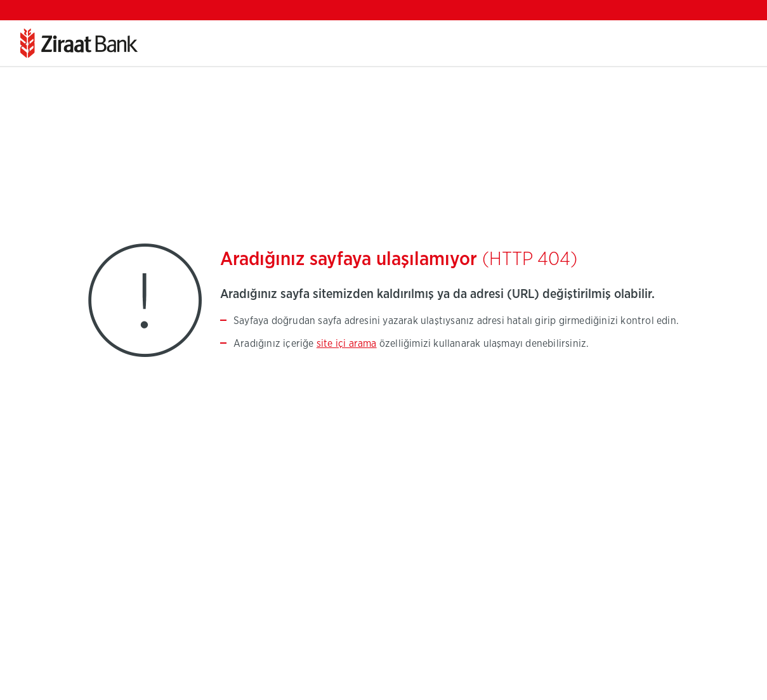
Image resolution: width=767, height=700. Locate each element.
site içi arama (347, 344)
